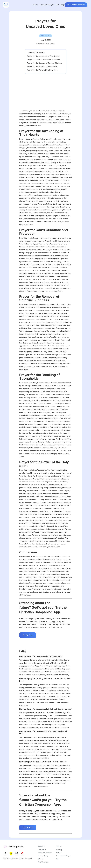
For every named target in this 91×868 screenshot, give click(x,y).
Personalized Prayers (47, 5)
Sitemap (41, 859)
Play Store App (43, 862)
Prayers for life (45, 36)
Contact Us (42, 850)
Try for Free (28, 635)
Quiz (57, 5)
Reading (59, 850)
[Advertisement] (46, 94)
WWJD (35, 5)
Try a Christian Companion (76, 5)
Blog (62, 5)
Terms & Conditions (45, 853)
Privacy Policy (43, 856)
